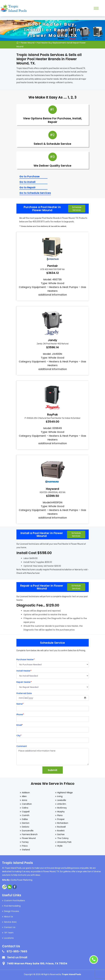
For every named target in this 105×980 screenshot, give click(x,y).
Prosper (61, 819)
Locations (9, 938)
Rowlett (61, 831)
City (19, 736)
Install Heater (24, 671)
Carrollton (27, 804)
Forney (25, 842)
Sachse (61, 834)
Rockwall (61, 827)
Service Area (10, 922)
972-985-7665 (17, 951)
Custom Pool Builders (15, 901)
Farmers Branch (30, 834)
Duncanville (28, 831)
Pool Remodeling (12, 906)
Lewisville (62, 800)
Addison (26, 793)
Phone (20, 714)
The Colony (63, 838)
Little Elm (62, 804)
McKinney (62, 808)
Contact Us (10, 927)
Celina (25, 808)
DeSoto (26, 827)
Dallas (25, 819)
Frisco (25, 846)
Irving (60, 796)
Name (20, 704)
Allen (24, 796)
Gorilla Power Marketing (22, 880)
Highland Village (65, 793)
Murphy (61, 812)
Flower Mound (27, 43)
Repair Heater (24, 682)
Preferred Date (24, 693)
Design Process (12, 911)
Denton (26, 823)
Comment (22, 746)
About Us (9, 917)
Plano (60, 815)
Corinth (26, 815)
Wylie (60, 846)
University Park (64, 842)
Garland (26, 850)
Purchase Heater (26, 659)
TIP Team (9, 933)
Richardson (63, 823)
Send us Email (17, 957)
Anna (25, 800)
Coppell (26, 812)
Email (20, 725)
